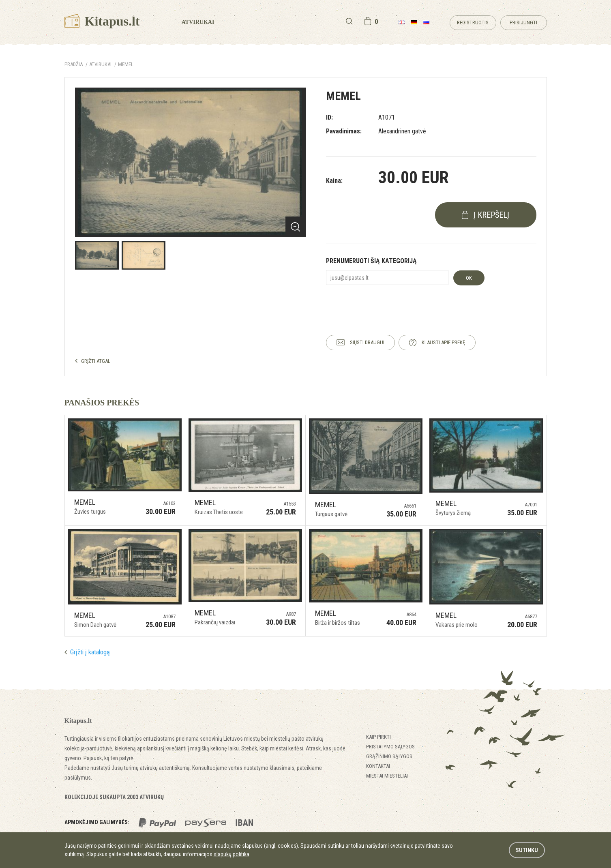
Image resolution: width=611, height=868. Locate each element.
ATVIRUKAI (100, 64)
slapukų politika (232, 854)
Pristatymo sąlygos (390, 747)
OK (469, 278)
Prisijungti (523, 23)
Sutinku (527, 850)
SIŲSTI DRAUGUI (367, 342)
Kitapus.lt (102, 21)
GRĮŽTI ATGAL (96, 361)
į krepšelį (491, 215)
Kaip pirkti (378, 737)
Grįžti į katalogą (90, 652)
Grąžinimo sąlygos (389, 756)
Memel (126, 64)
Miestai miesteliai (387, 776)
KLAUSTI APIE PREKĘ (443, 342)
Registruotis (473, 23)
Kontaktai (378, 766)
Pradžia (74, 64)
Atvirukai (198, 22)
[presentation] (388, 303)
